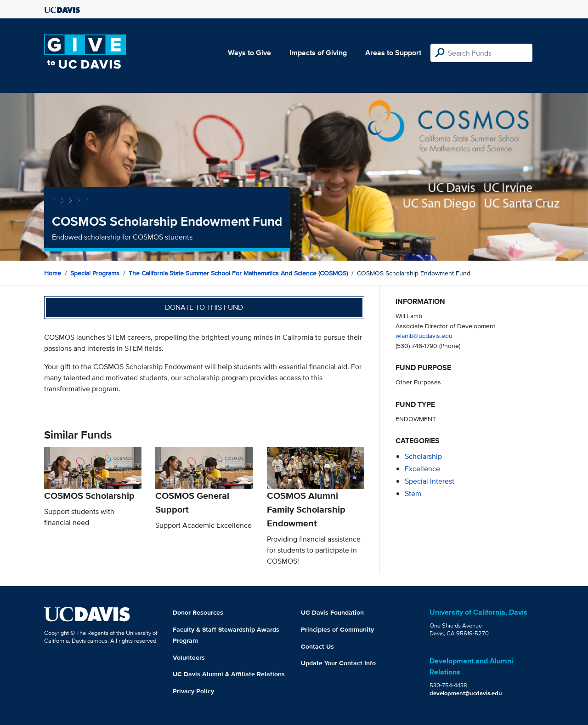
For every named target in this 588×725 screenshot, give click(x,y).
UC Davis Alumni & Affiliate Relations (229, 674)
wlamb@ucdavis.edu (424, 335)
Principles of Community (337, 629)
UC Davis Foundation (332, 612)
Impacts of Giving (318, 53)
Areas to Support (393, 53)
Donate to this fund (204, 307)
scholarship (423, 456)
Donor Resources (198, 612)
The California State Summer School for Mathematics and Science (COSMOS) (238, 273)
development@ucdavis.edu (466, 693)
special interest (430, 481)
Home (53, 273)
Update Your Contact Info (338, 663)
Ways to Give (249, 53)
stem (413, 494)
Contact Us (317, 646)
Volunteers (189, 657)
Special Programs (95, 273)
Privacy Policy (193, 691)
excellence (422, 469)
